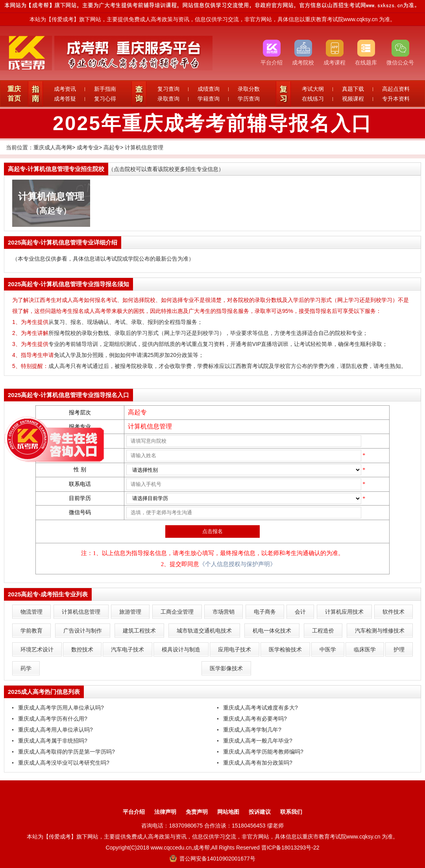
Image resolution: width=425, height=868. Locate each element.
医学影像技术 (226, 668)
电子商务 (265, 612)
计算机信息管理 (144, 147)
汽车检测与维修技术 (380, 631)
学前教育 (31, 631)
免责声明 (197, 812)
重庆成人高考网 (53, 147)
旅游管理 (130, 612)
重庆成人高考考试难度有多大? (261, 708)
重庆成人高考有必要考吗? (255, 719)
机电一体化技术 (272, 631)
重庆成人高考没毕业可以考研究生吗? (64, 763)
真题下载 (353, 89)
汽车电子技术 (128, 649)
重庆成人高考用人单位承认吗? (55, 730)
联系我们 (291, 812)
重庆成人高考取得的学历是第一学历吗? (67, 752)
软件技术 (394, 612)
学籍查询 (209, 99)
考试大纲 (313, 89)
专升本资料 (396, 99)
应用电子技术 (235, 649)
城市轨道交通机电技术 (204, 631)
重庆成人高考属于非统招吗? (53, 741)
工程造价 (323, 631)
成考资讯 (65, 89)
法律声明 (165, 812)
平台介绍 (134, 812)
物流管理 (31, 612)
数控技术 (82, 649)
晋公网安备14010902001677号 (212, 859)
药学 (26, 668)
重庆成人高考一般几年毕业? (258, 741)
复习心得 (105, 99)
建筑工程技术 (139, 631)
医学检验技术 (285, 649)
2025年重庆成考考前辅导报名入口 (213, 123)
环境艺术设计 (37, 649)
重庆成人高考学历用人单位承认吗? (61, 708)
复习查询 (168, 89)
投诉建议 (260, 812)
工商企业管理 (177, 612)
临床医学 (365, 649)
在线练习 (313, 99)
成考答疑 (65, 99)
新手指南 (105, 89)
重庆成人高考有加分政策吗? (258, 763)
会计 (300, 612)
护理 (399, 649)
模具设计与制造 (181, 649)
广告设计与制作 (83, 631)
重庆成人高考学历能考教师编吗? (263, 752)
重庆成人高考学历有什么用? (53, 719)
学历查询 (249, 99)
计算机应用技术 (344, 612)
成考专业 (88, 147)
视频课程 (353, 99)
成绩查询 (209, 89)
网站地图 (228, 812)
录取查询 (168, 99)
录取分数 (249, 89)
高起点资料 (396, 89)
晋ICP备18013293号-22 (290, 848)
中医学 (328, 649)
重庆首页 (14, 94)
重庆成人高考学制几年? (252, 730)
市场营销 (224, 612)
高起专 (112, 147)
